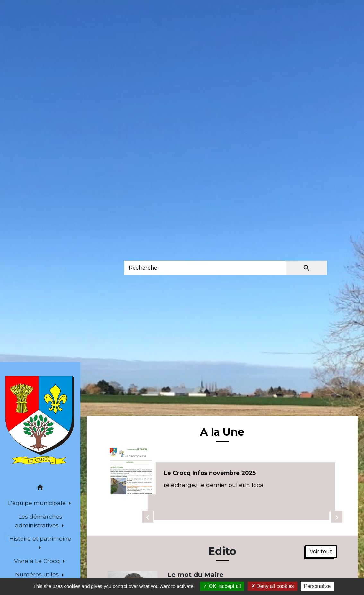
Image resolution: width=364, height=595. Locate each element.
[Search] (205, 268)
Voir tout (321, 551)
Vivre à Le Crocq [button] (38, 561)
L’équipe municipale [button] (38, 503)
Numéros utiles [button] (38, 574)
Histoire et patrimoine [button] (40, 539)
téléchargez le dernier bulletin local (214, 485)
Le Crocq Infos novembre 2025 (210, 473)
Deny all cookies (273, 586)
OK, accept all (222, 586)
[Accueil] (40, 421)
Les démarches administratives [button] (39, 521)
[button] (40, 488)
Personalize (317, 586)
